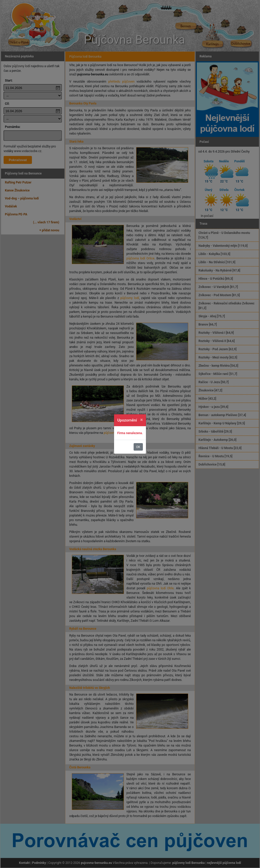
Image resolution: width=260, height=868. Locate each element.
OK (138, 447)
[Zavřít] (142, 420)
